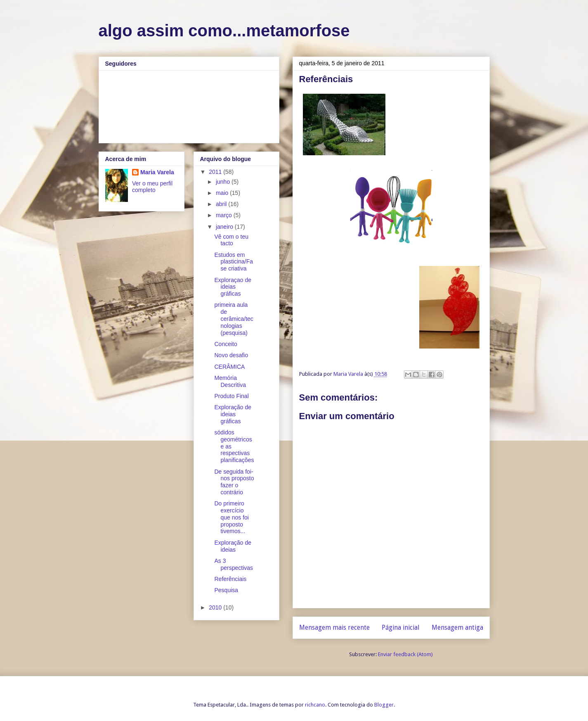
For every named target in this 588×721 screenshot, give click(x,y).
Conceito (226, 344)
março (225, 215)
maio (223, 193)
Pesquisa (226, 590)
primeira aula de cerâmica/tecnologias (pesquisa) (234, 319)
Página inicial (400, 627)
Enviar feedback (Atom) (405, 654)
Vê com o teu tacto (231, 240)
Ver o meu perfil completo (152, 187)
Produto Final (231, 396)
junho (224, 182)
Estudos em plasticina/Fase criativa (234, 262)
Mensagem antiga (457, 627)
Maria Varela (157, 172)
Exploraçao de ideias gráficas (233, 287)
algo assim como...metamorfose (224, 31)
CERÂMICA (229, 367)
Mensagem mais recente (334, 627)
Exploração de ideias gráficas (233, 414)
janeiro (225, 227)
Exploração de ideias (233, 546)
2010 (216, 607)
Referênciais (230, 579)
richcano (315, 705)
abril (222, 204)
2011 (216, 172)
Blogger (384, 705)
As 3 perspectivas (234, 564)
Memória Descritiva (230, 381)
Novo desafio (231, 355)
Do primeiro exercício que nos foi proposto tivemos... (231, 517)
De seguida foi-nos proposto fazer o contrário (234, 482)
